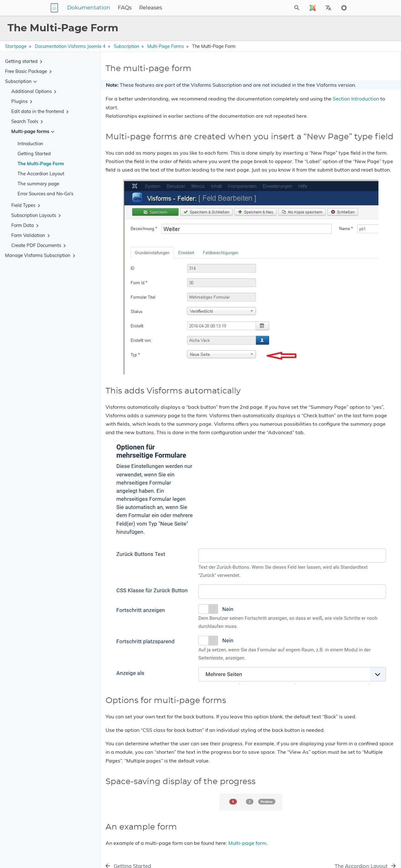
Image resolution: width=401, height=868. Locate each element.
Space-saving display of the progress (343, 116)
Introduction (30, 144)
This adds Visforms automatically (340, 98)
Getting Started (34, 154)
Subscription (126, 46)
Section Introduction (189, 116)
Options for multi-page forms (335, 107)
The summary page (38, 184)
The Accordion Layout (41, 174)
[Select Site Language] (313, 8)
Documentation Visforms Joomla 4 (70, 46)
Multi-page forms (166, 46)
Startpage (16, 46)
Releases (190, 8)
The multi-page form (326, 75)
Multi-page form (247, 820)
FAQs (164, 8)
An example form (323, 125)
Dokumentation (128, 8)
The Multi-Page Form (41, 164)
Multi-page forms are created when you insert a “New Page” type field (345, 87)
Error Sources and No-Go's (45, 194)
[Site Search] (280, 8)
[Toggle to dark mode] (344, 8)
